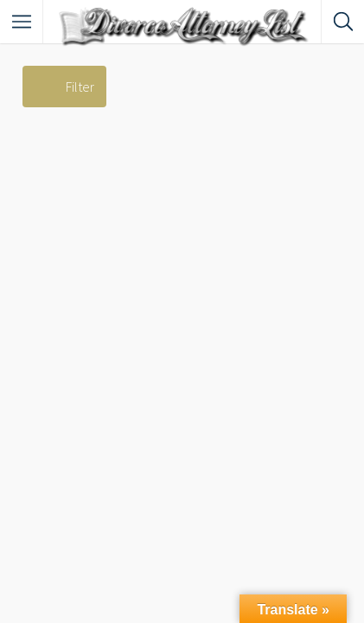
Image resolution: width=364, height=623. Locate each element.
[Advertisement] (182, 298)
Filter (80, 87)
